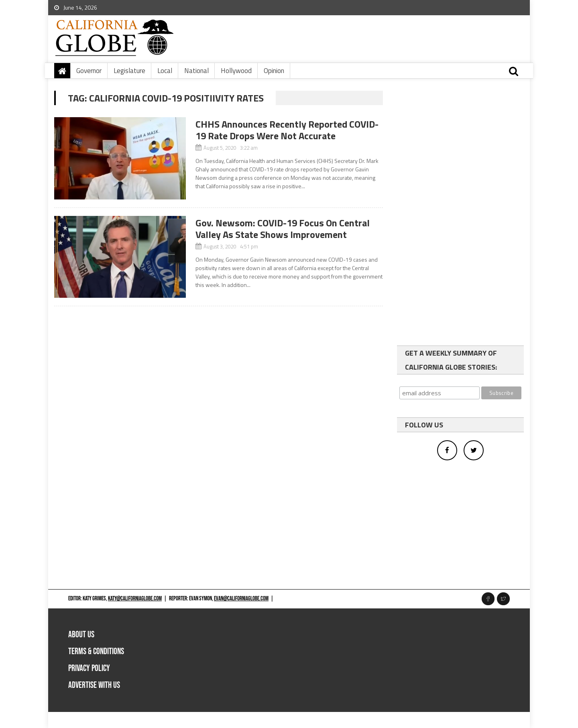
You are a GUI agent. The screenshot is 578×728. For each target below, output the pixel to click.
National (196, 71)
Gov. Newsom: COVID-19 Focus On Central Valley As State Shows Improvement (283, 229)
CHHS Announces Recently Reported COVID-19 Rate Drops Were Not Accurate (287, 130)
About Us (81, 635)
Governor (89, 71)
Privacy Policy (89, 668)
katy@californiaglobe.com (135, 599)
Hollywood (236, 71)
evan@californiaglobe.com (241, 599)
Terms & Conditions (96, 652)
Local (165, 71)
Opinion (274, 71)
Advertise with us (94, 685)
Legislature (129, 71)
